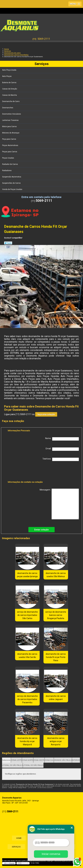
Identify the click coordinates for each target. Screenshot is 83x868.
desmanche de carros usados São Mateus (56, 575)
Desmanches (8, 108)
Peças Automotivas (10, 145)
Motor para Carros (10, 127)
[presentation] (26, 471)
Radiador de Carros (10, 164)
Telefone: (61, 459)
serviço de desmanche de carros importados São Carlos (27, 615)
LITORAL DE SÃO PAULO (12, 765)
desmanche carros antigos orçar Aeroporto (56, 741)
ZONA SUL (49, 760)
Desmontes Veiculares (12, 114)
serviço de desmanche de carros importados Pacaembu (27, 699)
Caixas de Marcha (10, 95)
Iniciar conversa (51, 854)
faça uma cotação (46, 414)
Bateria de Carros (10, 83)
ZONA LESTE (16, 760)
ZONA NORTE (28, 760)
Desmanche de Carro (11, 101)
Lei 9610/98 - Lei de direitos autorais (40, 788)
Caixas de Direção (10, 89)
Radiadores (7, 171)
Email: (62, 449)
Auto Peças (7, 76)
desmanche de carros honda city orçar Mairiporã (27, 741)
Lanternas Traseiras (11, 120)
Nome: (62, 439)
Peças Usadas (8, 158)
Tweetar (8, 243)
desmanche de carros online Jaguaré (56, 698)
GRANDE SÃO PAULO (63, 760)
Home (19, 838)
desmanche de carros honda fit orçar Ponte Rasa (56, 657)
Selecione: (6, 760)
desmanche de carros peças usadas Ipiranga (27, 575)
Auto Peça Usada (9, 70)
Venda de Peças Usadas (12, 189)
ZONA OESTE (39, 760)
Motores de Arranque (11, 133)
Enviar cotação (41, 530)
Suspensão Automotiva (12, 177)
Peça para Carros (9, 139)
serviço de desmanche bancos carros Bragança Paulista (56, 615)
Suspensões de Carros (12, 183)
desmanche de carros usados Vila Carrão (27, 656)
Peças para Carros (10, 152)
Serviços (42, 64)
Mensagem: (59, 504)
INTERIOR (76, 760)
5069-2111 (44, 39)
